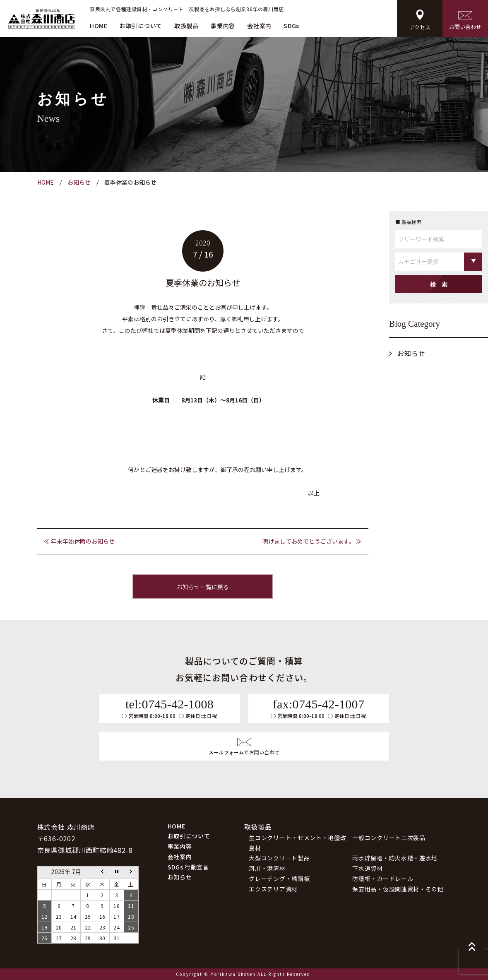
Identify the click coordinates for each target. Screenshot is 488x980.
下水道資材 (368, 868)
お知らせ (411, 353)
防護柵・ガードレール (383, 879)
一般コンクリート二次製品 (389, 838)
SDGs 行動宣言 (188, 867)
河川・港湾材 (267, 868)
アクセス (420, 20)
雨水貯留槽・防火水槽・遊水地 (395, 858)
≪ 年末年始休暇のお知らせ (79, 541)
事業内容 (223, 26)
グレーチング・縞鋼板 (279, 879)
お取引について (141, 26)
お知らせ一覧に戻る (203, 587)
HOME (99, 26)
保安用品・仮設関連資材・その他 (398, 889)
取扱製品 (186, 26)
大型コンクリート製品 (279, 858)
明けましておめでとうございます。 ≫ (312, 541)
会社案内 (259, 26)
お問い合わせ (465, 21)
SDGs (291, 26)
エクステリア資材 (273, 889)
